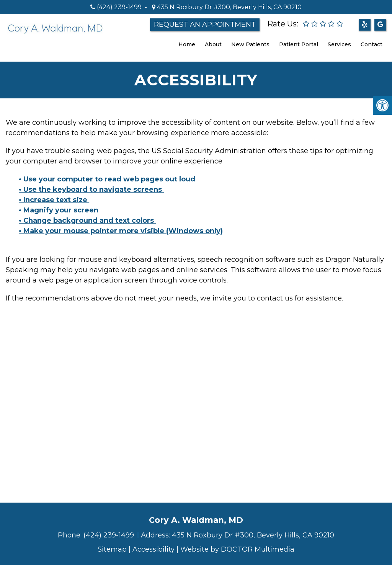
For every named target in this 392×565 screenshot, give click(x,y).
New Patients (250, 44)
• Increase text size (54, 200)
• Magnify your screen (60, 210)
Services (339, 44)
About (213, 44)
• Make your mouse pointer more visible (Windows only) (121, 231)
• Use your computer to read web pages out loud (108, 179)
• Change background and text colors (87, 220)
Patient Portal (299, 44)
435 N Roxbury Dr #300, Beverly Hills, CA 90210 (229, 7)
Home (187, 44)
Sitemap (112, 549)
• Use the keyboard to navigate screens (91, 189)
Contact (372, 44)
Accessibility (154, 549)
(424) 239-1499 (119, 7)
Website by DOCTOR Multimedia (237, 549)
